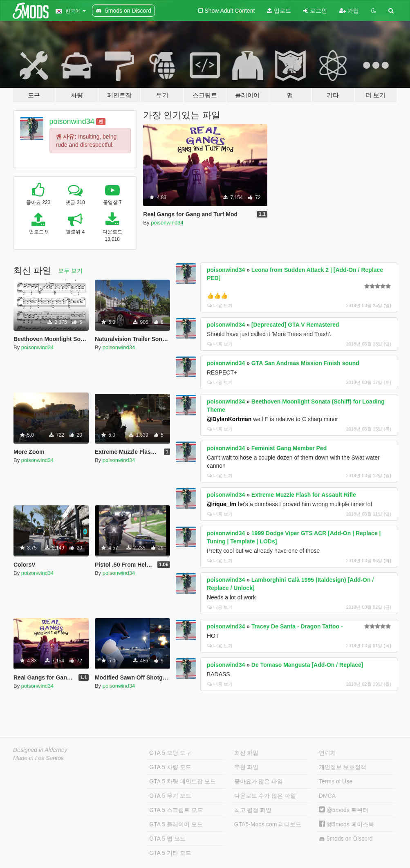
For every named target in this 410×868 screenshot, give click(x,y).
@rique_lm (222, 504)
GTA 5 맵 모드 (167, 839)
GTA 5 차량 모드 (170, 767)
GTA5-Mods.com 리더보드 (268, 824)
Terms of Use (336, 781)
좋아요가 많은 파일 (259, 781)
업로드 (279, 11)
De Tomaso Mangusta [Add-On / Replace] (307, 665)
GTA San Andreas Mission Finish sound (305, 363)
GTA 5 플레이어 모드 (176, 824)
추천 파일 (246, 767)
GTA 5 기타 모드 (170, 853)
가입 (349, 11)
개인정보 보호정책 (343, 767)
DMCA (327, 796)
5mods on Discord (346, 839)
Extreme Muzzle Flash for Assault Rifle (304, 495)
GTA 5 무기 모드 (170, 796)
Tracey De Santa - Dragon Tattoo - (297, 626)
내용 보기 (220, 305)
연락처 (327, 753)
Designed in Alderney (40, 750)
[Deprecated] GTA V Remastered (295, 325)
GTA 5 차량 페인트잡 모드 (182, 781)
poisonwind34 (72, 121)
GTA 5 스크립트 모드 (176, 810)
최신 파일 (246, 753)
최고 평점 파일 (253, 810)
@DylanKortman (229, 419)
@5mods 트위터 (344, 810)
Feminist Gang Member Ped (289, 448)
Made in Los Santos (38, 758)
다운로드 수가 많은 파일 (265, 796)
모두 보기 (70, 271)
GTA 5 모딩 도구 (170, 753)
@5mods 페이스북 (346, 824)
